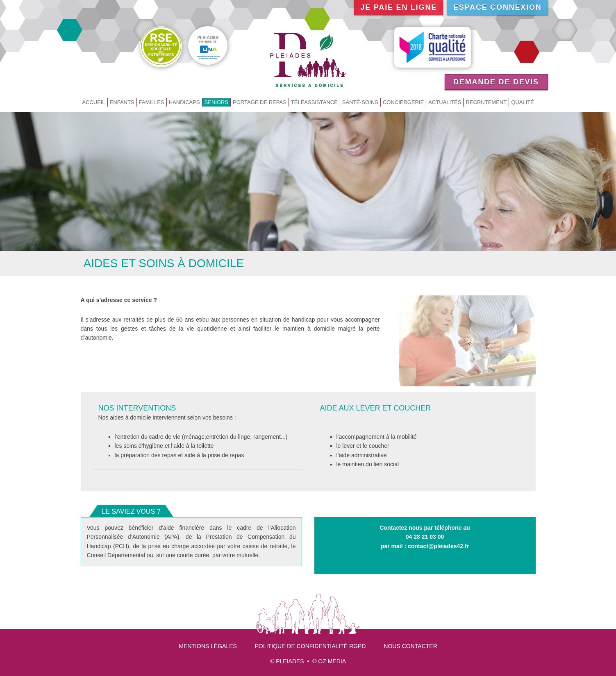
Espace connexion (498, 7)
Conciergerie (403, 102)
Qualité (523, 102)
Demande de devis (496, 82)
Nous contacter (410, 646)
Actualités (445, 102)
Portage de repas (260, 102)
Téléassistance (314, 102)
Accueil (93, 102)
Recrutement (486, 102)
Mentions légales (208, 646)
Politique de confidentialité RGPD (310, 646)
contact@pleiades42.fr (438, 546)
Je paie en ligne (399, 7)
